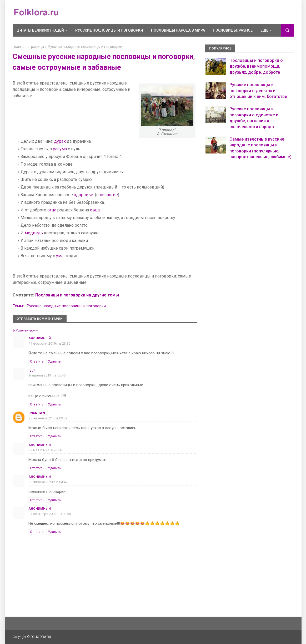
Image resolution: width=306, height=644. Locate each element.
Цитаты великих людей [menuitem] (40, 30)
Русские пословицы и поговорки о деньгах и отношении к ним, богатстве (258, 91)
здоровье (84, 195)
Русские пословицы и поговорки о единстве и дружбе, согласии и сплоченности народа (254, 118)
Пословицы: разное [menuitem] (233, 30)
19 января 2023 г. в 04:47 (48, 482)
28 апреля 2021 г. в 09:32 (48, 418)
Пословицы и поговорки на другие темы (77, 295)
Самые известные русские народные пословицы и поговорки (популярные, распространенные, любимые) (260, 148)
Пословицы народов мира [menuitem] (178, 30)
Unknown (37, 413)
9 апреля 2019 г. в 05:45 (47, 375)
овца (95, 210)
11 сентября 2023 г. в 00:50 (50, 514)
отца (52, 210)
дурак (60, 141)
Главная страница (28, 47)
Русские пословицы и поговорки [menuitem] (109, 30)
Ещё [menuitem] (264, 30)
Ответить (37, 361)
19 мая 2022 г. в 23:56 (45, 450)
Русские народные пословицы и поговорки (85, 47)
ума (60, 256)
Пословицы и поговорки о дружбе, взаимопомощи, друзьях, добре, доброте (256, 66)
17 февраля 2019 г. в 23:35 (49, 343)
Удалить (54, 361)
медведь (34, 233)
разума (60, 149)
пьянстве (109, 195)
